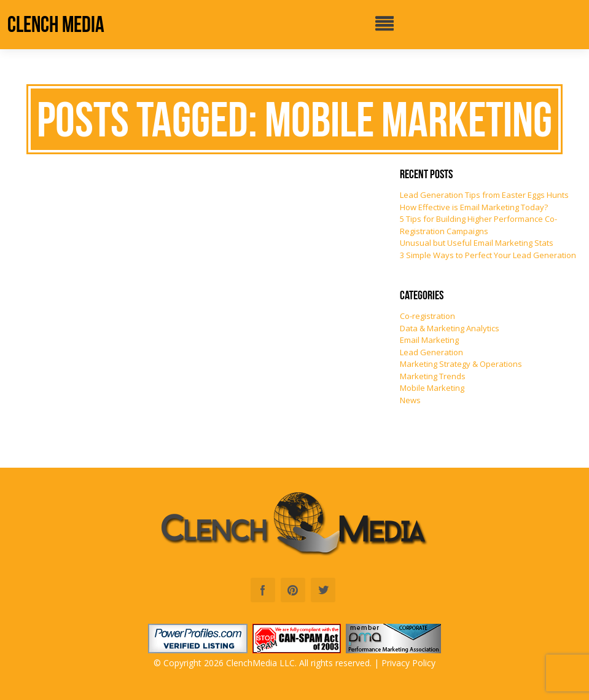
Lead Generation (431, 352)
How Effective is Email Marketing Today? (474, 207)
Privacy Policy (408, 663)
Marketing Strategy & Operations (461, 364)
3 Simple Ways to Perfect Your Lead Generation (488, 255)
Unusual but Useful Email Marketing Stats (477, 243)
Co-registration (427, 316)
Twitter (323, 590)
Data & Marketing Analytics (450, 328)
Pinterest (293, 590)
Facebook (263, 590)
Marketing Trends (433, 376)
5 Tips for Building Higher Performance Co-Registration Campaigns (478, 225)
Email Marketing (429, 340)
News (410, 400)
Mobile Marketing (432, 388)
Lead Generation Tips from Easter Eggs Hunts (484, 195)
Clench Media (56, 24)
